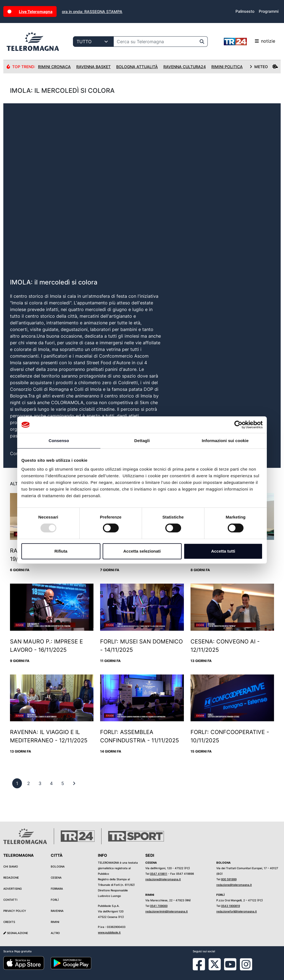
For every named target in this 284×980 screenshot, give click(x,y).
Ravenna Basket (93, 67)
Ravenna (57, 911)
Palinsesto (245, 11)
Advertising (12, 889)
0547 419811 (159, 874)
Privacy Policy (15, 911)
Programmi (269, 11)
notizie (249, 42)
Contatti (10, 900)
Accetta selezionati (142, 551)
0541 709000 (159, 906)
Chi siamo (11, 866)
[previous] (17, 783)
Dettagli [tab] (142, 441)
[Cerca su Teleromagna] (155, 42)
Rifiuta (61, 551)
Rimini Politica (227, 67)
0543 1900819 (230, 906)
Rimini (55, 922)
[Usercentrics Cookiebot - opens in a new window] (238, 425)
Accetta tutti (223, 551)
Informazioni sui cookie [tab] (225, 441)
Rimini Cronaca (54, 67)
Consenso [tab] (59, 441)
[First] (74, 783)
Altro (55, 933)
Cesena (56, 878)
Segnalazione (16, 933)
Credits (9, 922)
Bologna (58, 866)
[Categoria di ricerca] (93, 42)
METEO (264, 67)
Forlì (55, 900)
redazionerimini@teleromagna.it (167, 911)
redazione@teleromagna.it (163, 879)
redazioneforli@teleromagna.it (237, 911)
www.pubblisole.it (109, 932)
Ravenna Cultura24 (185, 67)
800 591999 (229, 879)
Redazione (11, 878)
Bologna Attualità (137, 67)
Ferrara (57, 889)
